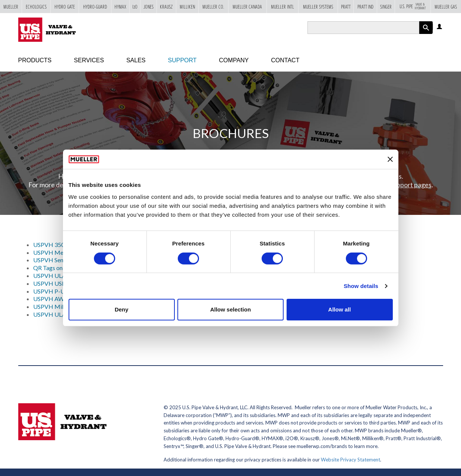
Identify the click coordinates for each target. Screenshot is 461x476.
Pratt (346, 7)
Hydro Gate (65, 7)
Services (89, 60)
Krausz (166, 7)
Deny (122, 309)
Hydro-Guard (95, 7)
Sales (136, 60)
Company (234, 60)
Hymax (120, 7)
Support (182, 60)
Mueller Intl (282, 7)
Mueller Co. (213, 7)
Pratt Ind (365, 7)
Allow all (340, 309)
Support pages (411, 185)
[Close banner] (390, 159)
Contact (285, 60)
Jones (149, 7)
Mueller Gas (446, 7)
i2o (135, 7)
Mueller (11, 7)
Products (35, 60)
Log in (440, 27)
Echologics (36, 7)
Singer (386, 7)
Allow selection (230, 309)
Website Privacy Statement (351, 460)
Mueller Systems (318, 7)
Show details (361, 286)
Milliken (187, 7)
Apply (426, 34)
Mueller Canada (247, 7)
